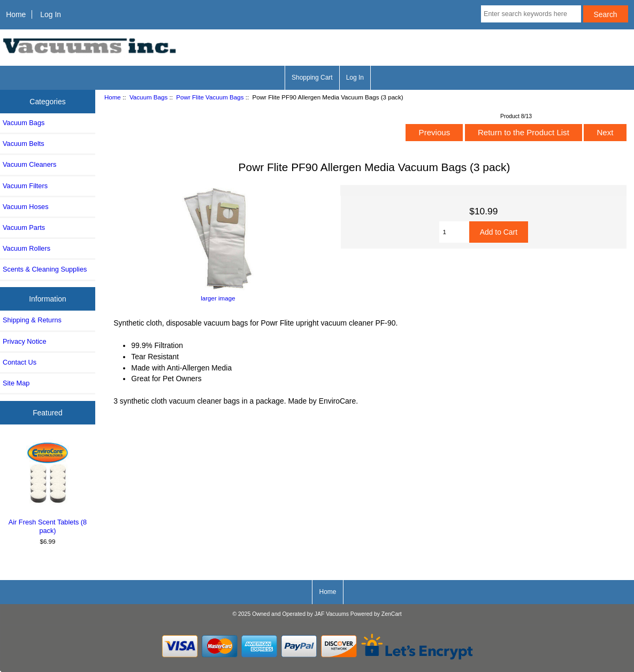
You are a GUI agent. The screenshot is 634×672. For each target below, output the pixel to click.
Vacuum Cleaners (29, 164)
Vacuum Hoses (26, 207)
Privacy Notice (24, 341)
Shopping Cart (312, 78)
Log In (51, 14)
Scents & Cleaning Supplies (45, 269)
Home (16, 14)
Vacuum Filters (25, 186)
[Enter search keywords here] (531, 14)
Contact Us (20, 362)
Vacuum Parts (24, 227)
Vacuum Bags (148, 97)
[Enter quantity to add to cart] (454, 232)
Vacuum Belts (24, 144)
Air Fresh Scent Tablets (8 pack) (48, 487)
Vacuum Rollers (26, 248)
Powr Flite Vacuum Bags (210, 97)
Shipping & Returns (32, 320)
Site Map (16, 383)
